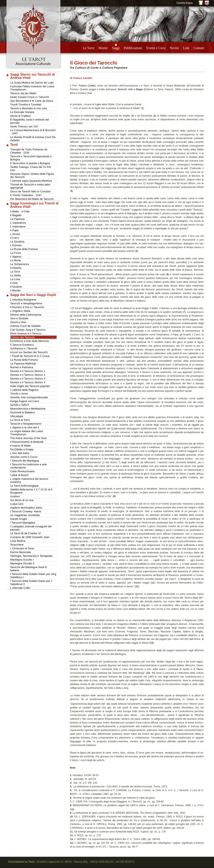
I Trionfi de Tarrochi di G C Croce (30, 356)
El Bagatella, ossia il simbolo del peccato (30, 121)
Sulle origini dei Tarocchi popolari (30, 386)
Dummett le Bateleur (23, 412)
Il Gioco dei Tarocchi (22, 337)
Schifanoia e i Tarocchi (24, 348)
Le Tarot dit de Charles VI (25, 533)
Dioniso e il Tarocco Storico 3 (28, 379)
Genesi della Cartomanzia (26, 315)
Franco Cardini (87, 86)
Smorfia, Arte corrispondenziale (29, 397)
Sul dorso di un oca (22, 500)
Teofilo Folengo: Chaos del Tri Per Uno (31, 169)
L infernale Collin (20, 588)
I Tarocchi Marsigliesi (23, 523)
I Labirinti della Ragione (24, 390)
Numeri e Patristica (22, 367)
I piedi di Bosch (19, 475)
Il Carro (15, 238)
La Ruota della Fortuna (24, 249)
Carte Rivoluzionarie (22, 471)
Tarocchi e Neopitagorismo (26, 303)
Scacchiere (17, 545)
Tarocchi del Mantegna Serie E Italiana (29, 569)
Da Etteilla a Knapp (22, 449)
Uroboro (15, 496)
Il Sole (14, 283)
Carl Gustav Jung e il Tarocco (28, 330)
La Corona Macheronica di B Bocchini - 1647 (33, 132)
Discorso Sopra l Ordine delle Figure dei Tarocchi (32, 175)
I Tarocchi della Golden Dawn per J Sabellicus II (31, 582)
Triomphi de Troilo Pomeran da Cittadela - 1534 (29, 151)
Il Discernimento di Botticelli (27, 442)
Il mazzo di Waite (21, 446)
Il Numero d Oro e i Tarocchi (27, 307)
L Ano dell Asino (20, 453)
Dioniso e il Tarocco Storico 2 (28, 375)
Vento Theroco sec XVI (24, 126)
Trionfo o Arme (19, 394)
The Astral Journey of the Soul (28, 438)
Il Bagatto (16, 215)
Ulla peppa (17, 416)
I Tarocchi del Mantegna (25, 461)
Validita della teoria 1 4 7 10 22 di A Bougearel (31, 491)
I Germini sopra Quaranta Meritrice (31, 181)
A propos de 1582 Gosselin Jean (30, 537)
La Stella (16, 275)
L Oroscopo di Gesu (22, 548)
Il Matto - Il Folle (20, 211)
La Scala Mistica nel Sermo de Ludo (32, 83)
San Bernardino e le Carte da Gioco (32, 101)
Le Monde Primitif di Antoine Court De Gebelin (33, 139)
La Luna (15, 279)
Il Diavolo (16, 268)
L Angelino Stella (20, 311)
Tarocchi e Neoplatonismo (26, 424)
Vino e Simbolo (19, 318)
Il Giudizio (16, 287)
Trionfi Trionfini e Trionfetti (26, 105)
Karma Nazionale (21, 552)
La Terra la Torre (20, 420)
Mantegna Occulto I (22, 560)
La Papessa (17, 219)
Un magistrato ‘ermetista (25, 515)
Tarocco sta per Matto (23, 93)
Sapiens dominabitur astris (26, 508)
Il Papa (14, 230)
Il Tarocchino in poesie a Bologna (30, 163)
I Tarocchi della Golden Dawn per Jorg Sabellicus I (33, 576)
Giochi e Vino (18, 322)
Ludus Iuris (17, 504)
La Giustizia (17, 242)
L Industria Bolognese (23, 300)
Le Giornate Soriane (22, 112)
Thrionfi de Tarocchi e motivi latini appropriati (30, 186)
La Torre (15, 272)
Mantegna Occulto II (22, 563)
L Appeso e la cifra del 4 (25, 427)
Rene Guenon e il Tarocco (26, 333)
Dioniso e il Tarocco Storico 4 (28, 382)
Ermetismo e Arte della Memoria (30, 341)
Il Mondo (15, 290)
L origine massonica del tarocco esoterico (29, 480)
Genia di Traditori (21, 116)
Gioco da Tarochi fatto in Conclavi (30, 191)
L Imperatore (18, 227)
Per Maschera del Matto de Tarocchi (32, 199)
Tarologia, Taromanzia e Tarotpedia (31, 556)
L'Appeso (16, 257)
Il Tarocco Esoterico (22, 345)
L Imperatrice (18, 223)
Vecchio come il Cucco (24, 457)
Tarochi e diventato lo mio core (29, 108)
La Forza (16, 253)
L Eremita (16, 245)
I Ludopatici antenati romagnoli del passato (31, 528)
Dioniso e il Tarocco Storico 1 (28, 371)
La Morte (16, 260)
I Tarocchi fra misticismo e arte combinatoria (29, 466)
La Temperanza (20, 264)
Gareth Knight (19, 519)
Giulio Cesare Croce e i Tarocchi (30, 97)
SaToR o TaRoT (20, 405)
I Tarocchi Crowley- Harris (26, 511)
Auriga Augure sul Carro (25, 401)
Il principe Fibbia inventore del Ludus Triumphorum (32, 88)
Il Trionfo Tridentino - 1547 (26, 195)
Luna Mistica (18, 541)
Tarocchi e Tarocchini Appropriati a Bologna (31, 158)
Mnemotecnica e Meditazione (28, 409)
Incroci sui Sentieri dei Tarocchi (29, 352)
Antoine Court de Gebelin (25, 326)
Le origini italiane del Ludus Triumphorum (27, 433)
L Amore (15, 234)
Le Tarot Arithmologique (24, 486)
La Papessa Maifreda (23, 364)
